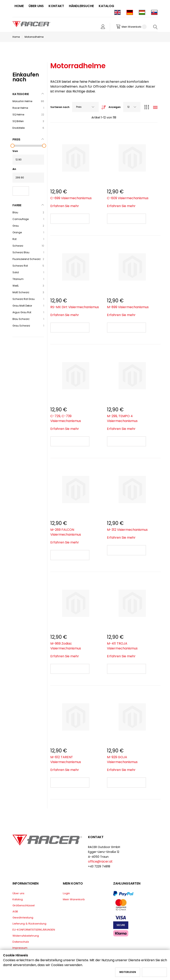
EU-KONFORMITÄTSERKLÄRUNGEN (34, 930)
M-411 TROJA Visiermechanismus (122, 646)
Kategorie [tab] (21, 94)
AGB (15, 911)
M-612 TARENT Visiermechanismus (66, 760)
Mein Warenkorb (74, 899)
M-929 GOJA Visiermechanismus (122, 760)
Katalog (18, 899)
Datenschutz (21, 942)
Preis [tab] (16, 139)
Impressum (20, 948)
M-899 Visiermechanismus (128, 307)
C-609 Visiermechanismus (128, 198)
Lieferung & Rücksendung (29, 924)
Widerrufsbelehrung (26, 936)
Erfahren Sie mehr (65, 206)
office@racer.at (100, 861)
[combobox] (85, 107)
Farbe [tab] (17, 205)
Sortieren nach (60, 107)
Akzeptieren (154, 972)
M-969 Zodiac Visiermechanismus (66, 646)
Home (16, 37)
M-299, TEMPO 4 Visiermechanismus (122, 418)
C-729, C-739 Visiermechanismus (66, 418)
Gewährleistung (23, 918)
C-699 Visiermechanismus (71, 198)
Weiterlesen (128, 972)
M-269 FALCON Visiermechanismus (66, 532)
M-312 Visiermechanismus (127, 530)
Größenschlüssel (24, 905)
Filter (21, 191)
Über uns (18, 893)
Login (66, 893)
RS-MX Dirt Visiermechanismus (75, 307)
